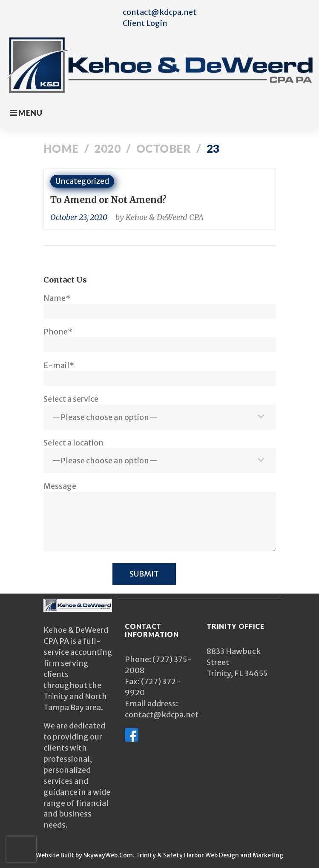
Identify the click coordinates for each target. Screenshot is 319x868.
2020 (107, 148)
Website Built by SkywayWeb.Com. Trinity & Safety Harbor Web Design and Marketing (159, 855)
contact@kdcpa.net (159, 12)
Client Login (145, 23)
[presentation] (21, 849)
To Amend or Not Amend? (108, 200)
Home (61, 148)
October (164, 148)
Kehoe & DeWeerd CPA (165, 217)
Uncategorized (82, 181)
